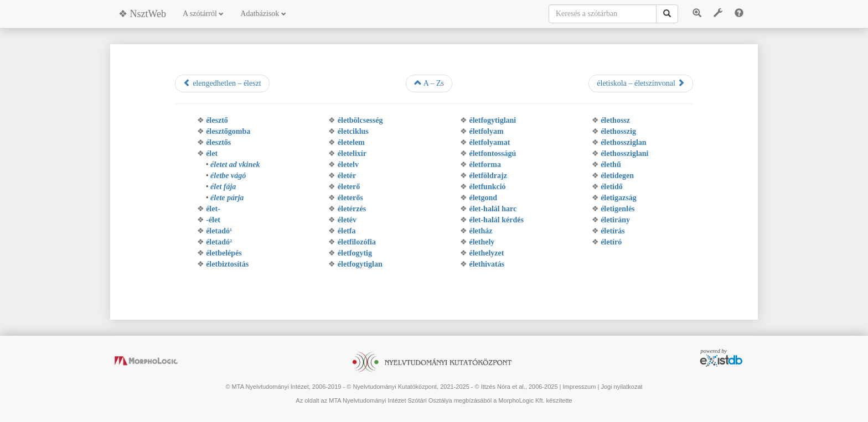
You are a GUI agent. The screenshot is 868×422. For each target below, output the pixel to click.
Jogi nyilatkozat (621, 387)
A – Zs (429, 83)
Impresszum (579, 387)
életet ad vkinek (235, 165)
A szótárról (203, 14)
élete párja (227, 198)
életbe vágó (228, 176)
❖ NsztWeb (142, 14)
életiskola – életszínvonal (641, 83)
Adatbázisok (263, 14)
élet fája (223, 187)
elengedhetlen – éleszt (222, 83)
